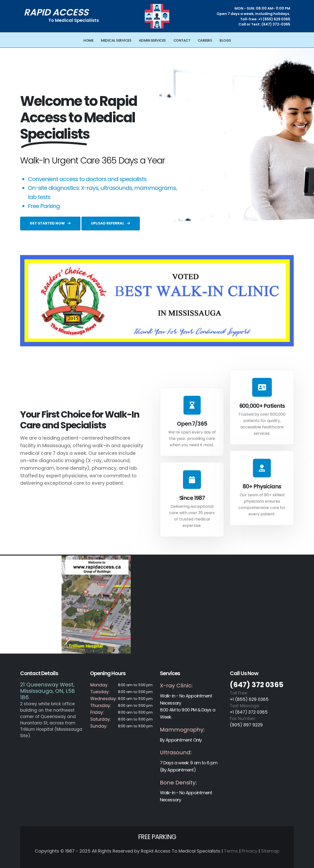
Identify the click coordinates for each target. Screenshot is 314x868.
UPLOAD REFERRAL (111, 223)
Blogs (225, 40)
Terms (231, 851)
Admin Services (152, 40)
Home (88, 40)
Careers (205, 40)
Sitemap (270, 851)
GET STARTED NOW (50, 223)
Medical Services (116, 40)
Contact (182, 40)
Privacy (249, 851)
